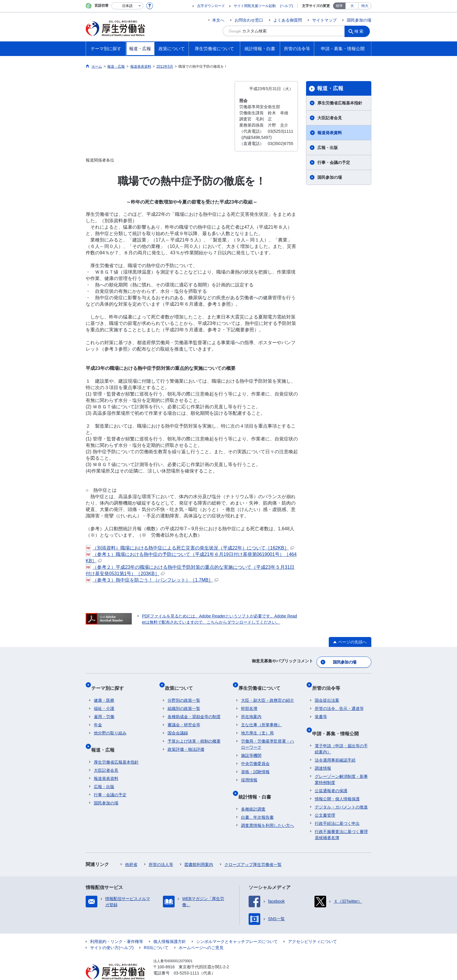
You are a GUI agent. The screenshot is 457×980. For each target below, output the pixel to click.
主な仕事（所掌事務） (261, 717)
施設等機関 (251, 748)
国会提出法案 (327, 693)
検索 (361, 31)
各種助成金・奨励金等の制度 (194, 709)
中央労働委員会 (255, 756)
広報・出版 (328, 148)
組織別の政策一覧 (184, 701)
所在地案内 (251, 709)
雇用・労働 (104, 709)
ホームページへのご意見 (201, 934)
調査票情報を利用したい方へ (268, 812)
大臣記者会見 (330, 118)
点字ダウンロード (211, 6)
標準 (339, 6)
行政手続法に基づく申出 (337, 810)
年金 (98, 717)
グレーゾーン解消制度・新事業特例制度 (341, 766)
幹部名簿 (249, 701)
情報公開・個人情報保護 (337, 785)
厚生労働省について (262, 683)
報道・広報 (330, 88)
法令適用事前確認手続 (335, 747)
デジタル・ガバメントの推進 (341, 794)
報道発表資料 (330, 133)
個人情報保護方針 (170, 928)
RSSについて (156, 934)
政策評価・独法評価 (186, 742)
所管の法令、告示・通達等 (339, 701)
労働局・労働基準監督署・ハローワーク (268, 737)
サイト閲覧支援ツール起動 (255, 6)
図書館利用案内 (199, 851)
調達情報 (323, 755)
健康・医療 (104, 693)
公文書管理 (325, 802)
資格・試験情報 (255, 764)
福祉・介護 (104, 701)
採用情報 (249, 772)
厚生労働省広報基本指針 (340, 103)
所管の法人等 (161, 851)
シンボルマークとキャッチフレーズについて (237, 928)
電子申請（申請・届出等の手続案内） (341, 735)
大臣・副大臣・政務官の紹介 (268, 693)
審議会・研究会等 (184, 717)
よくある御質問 (288, 20)
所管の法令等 (329, 683)
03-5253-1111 (186, 960)
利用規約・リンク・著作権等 (117, 928)
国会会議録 (178, 725)
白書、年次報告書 (257, 804)
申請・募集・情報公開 (338, 723)
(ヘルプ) (286, 6)
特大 (365, 6)
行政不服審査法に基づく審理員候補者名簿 (341, 821)
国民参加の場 (359, 20)
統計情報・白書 (257, 786)
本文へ (218, 20)
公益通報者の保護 (331, 777)
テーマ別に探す (110, 683)
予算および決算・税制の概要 (194, 734)
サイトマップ (324, 20)
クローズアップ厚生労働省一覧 (253, 851)
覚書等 (321, 709)
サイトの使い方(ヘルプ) (112, 934)
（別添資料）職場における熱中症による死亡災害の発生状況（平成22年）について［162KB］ (190, 548)
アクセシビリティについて (312, 928)
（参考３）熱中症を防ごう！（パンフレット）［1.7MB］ (152, 580)
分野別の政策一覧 (184, 693)
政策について (182, 683)
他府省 (131, 851)
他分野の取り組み (110, 725)
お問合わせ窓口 (249, 20)
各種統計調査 (253, 796)
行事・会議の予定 (334, 162)
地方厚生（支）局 (257, 725)
